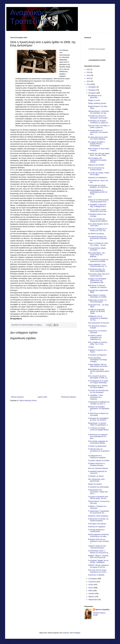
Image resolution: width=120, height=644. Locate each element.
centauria (66, 633)
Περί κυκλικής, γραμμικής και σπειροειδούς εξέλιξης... (98, 442)
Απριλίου (92, 594)
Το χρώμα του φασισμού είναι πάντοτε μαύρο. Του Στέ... (98, 498)
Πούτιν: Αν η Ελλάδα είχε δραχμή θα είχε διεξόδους (98, 220)
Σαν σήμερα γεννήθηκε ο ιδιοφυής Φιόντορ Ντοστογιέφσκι (97, 144)
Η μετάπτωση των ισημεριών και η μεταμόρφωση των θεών (98, 436)
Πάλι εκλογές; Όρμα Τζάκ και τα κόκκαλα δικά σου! (99, 275)
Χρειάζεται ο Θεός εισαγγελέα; (98, 516)
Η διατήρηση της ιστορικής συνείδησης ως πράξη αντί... (99, 122)
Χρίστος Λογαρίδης (102, 610)
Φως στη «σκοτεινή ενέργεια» (98, 468)
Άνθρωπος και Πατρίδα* (96, 165)
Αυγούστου (92, 582)
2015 (89, 75)
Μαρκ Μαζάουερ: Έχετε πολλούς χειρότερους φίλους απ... (99, 371)
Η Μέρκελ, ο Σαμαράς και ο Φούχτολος (97, 507)
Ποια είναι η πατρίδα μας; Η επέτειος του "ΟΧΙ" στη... (97, 230)
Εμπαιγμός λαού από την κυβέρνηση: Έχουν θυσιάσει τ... (99, 541)
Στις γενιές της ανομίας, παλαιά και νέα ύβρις (99, 174)
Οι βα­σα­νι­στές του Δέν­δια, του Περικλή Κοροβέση (98, 520)
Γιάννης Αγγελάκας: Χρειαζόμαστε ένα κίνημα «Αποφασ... (97, 360)
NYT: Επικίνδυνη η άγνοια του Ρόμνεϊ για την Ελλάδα (98, 260)
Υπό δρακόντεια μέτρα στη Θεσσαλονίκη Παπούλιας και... (97, 238)
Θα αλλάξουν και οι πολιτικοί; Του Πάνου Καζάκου (98, 387)
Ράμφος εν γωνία (94, 100)
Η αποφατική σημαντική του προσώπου (97, 472)
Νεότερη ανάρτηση (17, 397)
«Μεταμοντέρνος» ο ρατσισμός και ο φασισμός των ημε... (99, 112)
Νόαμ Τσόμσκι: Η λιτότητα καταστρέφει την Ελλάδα (97, 296)
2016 (89, 72)
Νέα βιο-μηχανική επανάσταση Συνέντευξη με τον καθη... (98, 535)
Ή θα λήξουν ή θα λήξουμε (97, 524)
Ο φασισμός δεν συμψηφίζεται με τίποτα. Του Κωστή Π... (98, 419)
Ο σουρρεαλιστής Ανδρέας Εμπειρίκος (97, 249)
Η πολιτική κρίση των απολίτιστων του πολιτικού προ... (98, 132)
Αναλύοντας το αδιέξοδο (96, 575)
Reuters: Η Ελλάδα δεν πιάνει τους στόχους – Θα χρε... (98, 244)
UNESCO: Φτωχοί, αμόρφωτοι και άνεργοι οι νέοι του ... (98, 566)
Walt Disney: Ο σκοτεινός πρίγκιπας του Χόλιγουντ (97, 286)
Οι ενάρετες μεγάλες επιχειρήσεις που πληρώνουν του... (95, 337)
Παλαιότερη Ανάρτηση (68, 397)
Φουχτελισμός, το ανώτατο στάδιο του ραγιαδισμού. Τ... (98, 424)
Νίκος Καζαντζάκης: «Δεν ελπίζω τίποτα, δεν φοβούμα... (97, 255)
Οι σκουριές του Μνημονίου (97, 355)
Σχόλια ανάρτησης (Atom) (28, 401)
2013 (89, 81)
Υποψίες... (92, 347)
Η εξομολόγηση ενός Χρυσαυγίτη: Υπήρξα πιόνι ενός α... (98, 492)
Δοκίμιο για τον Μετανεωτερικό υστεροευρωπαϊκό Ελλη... (98, 201)
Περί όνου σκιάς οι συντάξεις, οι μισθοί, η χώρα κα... (99, 127)
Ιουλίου (91, 585)
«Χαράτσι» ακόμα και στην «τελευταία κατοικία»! (97, 547)
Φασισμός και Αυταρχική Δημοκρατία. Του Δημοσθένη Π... (99, 409)
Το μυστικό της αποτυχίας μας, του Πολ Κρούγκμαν (98, 391)
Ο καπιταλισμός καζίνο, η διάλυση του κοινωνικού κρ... (99, 552)
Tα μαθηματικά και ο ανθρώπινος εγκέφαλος (97, 457)
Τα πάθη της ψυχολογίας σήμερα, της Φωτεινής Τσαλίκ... (97, 311)
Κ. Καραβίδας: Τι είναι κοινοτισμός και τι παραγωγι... (95, 397)
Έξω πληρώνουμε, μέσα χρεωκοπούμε (96, 480)
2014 (89, 78)
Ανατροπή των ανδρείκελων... (98, 178)
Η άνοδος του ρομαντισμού (97, 446)
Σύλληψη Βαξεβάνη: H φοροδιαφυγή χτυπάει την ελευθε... (98, 192)
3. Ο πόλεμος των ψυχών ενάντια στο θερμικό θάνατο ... (98, 430)
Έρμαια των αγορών (95, 484)
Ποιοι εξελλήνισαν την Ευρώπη (99, 323)
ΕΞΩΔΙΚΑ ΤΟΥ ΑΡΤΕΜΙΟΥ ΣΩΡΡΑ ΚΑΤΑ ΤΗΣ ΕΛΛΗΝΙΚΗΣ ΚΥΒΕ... (97, 281)
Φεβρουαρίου (93, 600)
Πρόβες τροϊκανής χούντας (97, 103)
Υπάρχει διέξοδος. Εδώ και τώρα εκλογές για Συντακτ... (98, 365)
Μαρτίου (92, 597)
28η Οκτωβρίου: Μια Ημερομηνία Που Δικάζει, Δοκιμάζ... (97, 160)
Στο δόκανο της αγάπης (96, 234)
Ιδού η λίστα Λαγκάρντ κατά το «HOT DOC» (98, 225)
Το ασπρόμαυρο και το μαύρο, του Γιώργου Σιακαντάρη (98, 382)
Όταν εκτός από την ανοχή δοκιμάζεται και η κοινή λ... (98, 571)
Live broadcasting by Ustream (97, 60)
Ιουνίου (91, 588)
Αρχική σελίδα (42, 397)
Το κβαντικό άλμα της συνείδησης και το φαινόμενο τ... (99, 451)
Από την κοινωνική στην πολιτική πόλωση (96, 169)
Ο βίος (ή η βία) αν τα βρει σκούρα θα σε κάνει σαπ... (98, 210)
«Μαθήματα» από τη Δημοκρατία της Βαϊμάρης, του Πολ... (98, 318)
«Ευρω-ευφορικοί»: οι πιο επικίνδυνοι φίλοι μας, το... (98, 265)
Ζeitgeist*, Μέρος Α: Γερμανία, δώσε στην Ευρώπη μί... (98, 557)
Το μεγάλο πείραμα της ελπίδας (99, 461)
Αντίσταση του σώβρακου (97, 527)
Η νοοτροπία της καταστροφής (98, 487)
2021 (89, 69)
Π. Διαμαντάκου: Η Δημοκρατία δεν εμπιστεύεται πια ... (98, 512)
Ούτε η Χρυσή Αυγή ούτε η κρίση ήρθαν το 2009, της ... (98, 377)
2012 (89, 84)
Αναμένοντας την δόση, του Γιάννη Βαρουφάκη (97, 301)
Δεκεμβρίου (93, 87)
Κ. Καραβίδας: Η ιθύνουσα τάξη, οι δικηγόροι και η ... (98, 206)
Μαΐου (91, 591)
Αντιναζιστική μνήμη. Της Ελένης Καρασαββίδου (97, 270)
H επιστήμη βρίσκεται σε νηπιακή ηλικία (96, 531)
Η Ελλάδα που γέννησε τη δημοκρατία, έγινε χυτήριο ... (99, 117)
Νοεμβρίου (92, 90)
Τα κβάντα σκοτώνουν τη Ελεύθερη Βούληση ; (96, 464)
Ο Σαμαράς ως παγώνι (96, 476)
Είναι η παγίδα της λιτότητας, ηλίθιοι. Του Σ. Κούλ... (98, 343)
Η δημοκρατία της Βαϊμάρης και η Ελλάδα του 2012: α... (99, 403)
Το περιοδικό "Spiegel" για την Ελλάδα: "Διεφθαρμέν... (98, 561)
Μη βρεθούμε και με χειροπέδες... (95, 96)
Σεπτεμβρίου (93, 579)
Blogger (78, 633)
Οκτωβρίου (92, 93)
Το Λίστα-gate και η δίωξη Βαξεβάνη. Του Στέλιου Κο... (98, 186)
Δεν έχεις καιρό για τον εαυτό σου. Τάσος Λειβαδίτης (98, 138)
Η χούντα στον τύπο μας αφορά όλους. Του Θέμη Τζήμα (99, 154)
